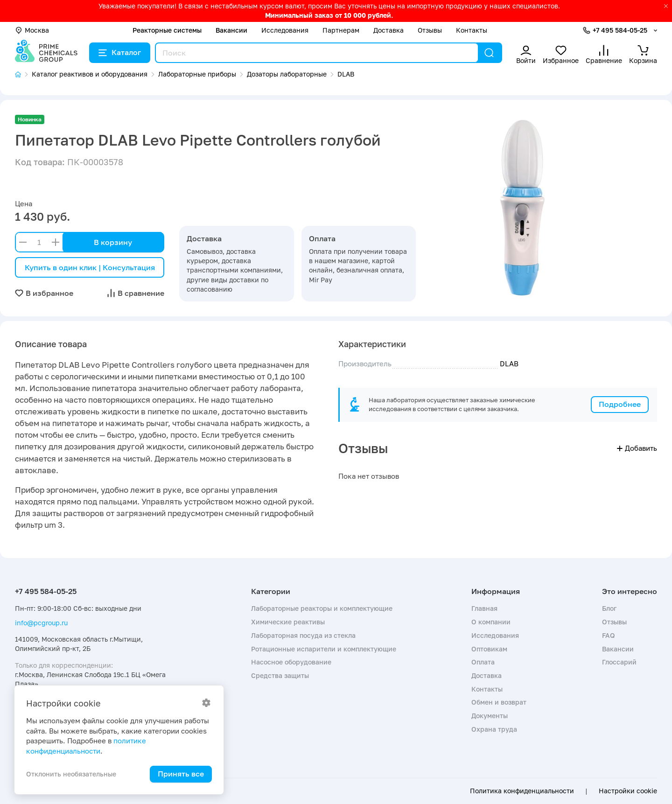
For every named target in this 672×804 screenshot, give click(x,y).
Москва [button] (32, 30)
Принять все (181, 774)
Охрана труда (494, 729)
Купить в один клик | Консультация (90, 267)
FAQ (609, 635)
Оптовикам (489, 649)
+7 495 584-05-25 (620, 30)
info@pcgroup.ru (41, 623)
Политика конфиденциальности (522, 791)
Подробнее (620, 404)
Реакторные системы (167, 30)
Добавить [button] (637, 448)
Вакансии (231, 30)
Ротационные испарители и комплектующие (324, 649)
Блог (609, 608)
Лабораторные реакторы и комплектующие (322, 608)
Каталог (120, 52)
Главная (484, 608)
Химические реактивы (288, 622)
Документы (490, 716)
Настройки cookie (628, 791)
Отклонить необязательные (71, 774)
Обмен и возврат (499, 702)
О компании (491, 622)
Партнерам (341, 30)
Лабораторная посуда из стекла (303, 635)
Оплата (483, 662)
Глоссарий (619, 662)
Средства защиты (280, 675)
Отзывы (430, 30)
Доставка (388, 30)
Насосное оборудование (291, 662)
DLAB (509, 364)
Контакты (472, 30)
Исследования (285, 30)
